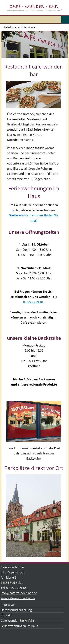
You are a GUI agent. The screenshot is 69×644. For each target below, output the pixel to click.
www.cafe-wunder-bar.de (18, 598)
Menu (65, 20)
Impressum (9, 605)
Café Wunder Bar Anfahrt (18, 621)
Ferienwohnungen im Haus (19, 626)
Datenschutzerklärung (16, 610)
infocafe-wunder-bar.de (19, 593)
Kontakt (6, 615)
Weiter (62, 49)
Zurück (7, 49)
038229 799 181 (34, 302)
